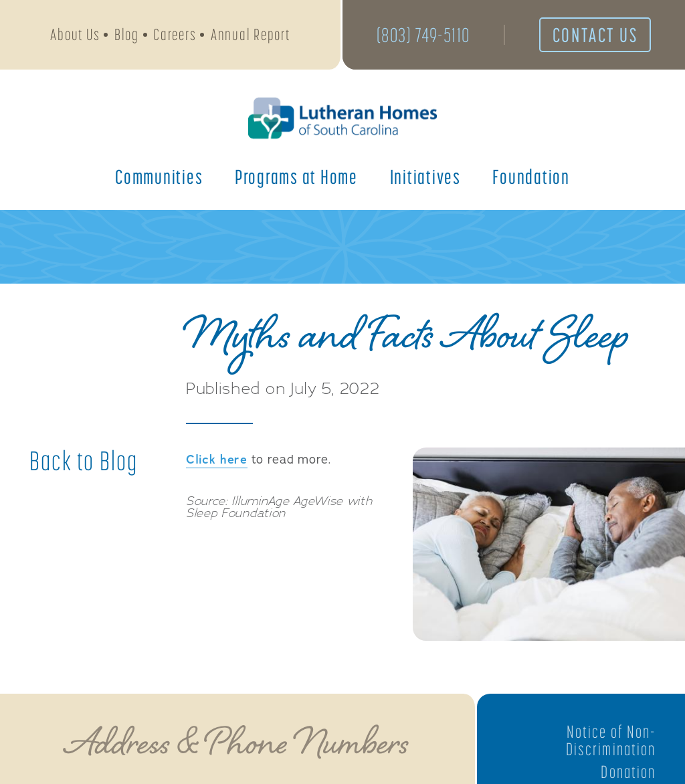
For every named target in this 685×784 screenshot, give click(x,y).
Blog (127, 34)
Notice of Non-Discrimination (611, 741)
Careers (175, 34)
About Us (75, 34)
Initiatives (425, 177)
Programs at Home (296, 177)
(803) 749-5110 (423, 35)
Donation (628, 772)
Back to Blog (84, 461)
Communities (159, 177)
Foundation (531, 177)
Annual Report (251, 34)
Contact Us (595, 35)
